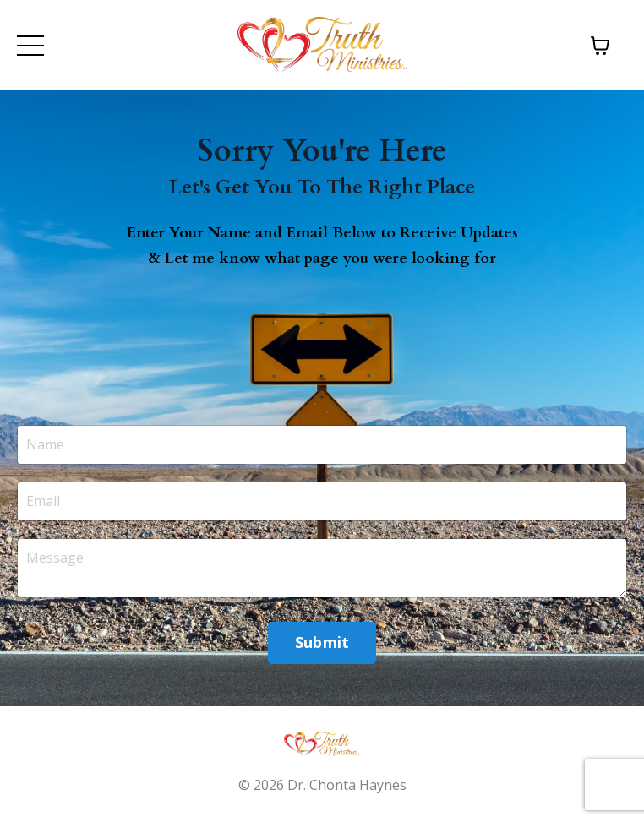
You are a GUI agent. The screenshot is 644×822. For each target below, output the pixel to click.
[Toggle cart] (600, 46)
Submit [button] (322, 642)
